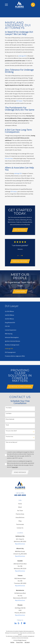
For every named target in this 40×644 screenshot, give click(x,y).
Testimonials (20, 525)
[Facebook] (21, 623)
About (20, 507)
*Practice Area (9, 437)
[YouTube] (24, 623)
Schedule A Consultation (20, 387)
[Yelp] (19, 623)
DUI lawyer (19, 101)
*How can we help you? (11, 442)
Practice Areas (20, 514)
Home (20, 504)
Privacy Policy (15, 467)
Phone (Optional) (10, 419)
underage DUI (22, 56)
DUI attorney (9, 158)
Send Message (20, 472)
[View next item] (22, 256)
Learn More (20, 292)
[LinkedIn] (16, 623)
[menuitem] (9, 312)
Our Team (20, 511)
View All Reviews (20, 261)
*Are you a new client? (11, 431)
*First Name (9, 408)
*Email (7, 425)
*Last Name (9, 414)
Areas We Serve (20, 518)
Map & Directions (20, 544)
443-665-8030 (20, 495)
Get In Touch (20, 230)
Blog (20, 521)
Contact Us (20, 528)
